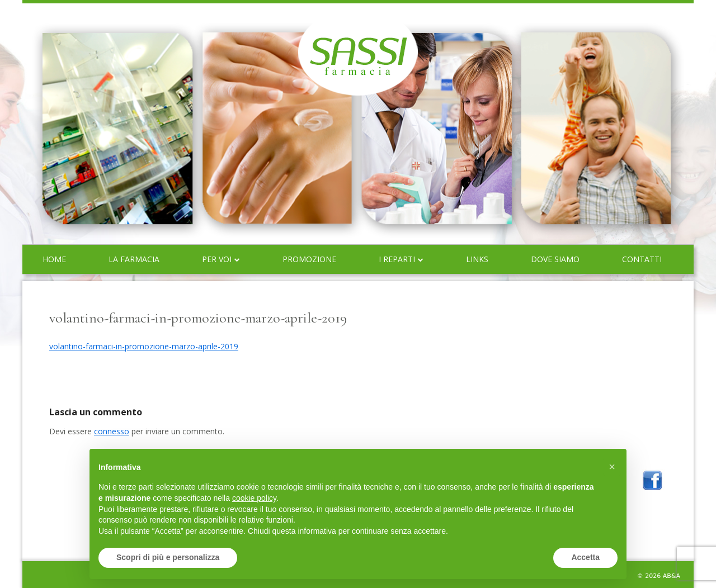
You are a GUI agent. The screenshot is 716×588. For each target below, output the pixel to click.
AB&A (672, 576)
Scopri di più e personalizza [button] (168, 557)
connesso (112, 431)
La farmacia (134, 259)
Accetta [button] (585, 557)
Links (477, 259)
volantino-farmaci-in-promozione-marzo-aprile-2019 (144, 346)
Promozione (309, 259)
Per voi (217, 259)
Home (54, 259)
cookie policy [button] (254, 498)
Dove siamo (555, 259)
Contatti (642, 259)
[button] (612, 467)
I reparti (397, 259)
